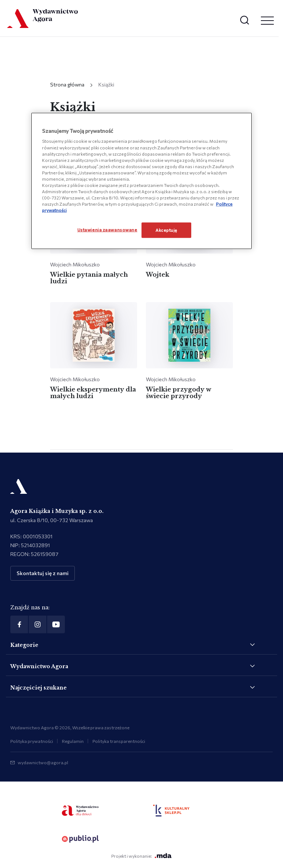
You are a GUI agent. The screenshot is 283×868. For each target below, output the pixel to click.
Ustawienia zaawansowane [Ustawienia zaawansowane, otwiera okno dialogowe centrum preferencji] (107, 230)
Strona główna (67, 84)
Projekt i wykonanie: (141, 856)
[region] (141, 181)
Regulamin (73, 741)
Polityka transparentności (119, 741)
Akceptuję (166, 230)
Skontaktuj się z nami (43, 573)
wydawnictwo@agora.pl (43, 762)
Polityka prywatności (32, 741)
